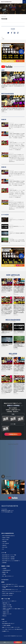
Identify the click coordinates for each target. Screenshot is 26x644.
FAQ (3, 552)
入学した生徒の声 (5, 546)
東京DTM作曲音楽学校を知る (8, 536)
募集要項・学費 (5, 575)
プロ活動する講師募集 (6, 628)
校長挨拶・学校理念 (6, 540)
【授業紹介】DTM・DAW (7, 616)
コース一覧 (4, 555)
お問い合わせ (5, 624)
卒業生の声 (4, 548)
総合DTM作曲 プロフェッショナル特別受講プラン (11, 563)
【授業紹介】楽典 (5, 615)
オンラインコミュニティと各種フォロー (9, 604)
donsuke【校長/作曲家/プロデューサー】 (10, 587)
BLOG (7, 582)
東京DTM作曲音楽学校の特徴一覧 (8, 538)
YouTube (3, 582)
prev (3, 41)
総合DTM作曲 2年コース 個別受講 (8, 561)
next (6, 41)
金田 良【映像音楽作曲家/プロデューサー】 (10, 592)
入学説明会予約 (18, 642)
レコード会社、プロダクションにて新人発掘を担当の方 (12, 632)
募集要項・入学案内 (6, 569)
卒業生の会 (4, 618)
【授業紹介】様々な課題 (7, 608)
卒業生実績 (4, 544)
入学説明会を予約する (13, 437)
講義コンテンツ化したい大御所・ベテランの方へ (11, 630)
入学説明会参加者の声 (6, 573)
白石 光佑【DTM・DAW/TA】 (8, 598)
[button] (21, 73)
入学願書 (4, 577)
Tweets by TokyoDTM (13, 447)
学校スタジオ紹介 (5, 542)
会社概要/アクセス (6, 634)
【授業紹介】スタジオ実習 (7, 609)
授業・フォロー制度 (6, 601)
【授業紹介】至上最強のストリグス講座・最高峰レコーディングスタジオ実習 (13, 612)
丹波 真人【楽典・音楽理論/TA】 (8, 596)
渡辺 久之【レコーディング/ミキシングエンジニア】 (12, 594)
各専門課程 (4, 565)
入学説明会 (4, 571)
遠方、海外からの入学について (8, 579)
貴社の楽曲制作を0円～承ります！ (9, 626)
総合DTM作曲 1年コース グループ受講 (9, 558)
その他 (3, 622)
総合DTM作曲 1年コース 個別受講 (8, 560)
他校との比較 (5, 550)
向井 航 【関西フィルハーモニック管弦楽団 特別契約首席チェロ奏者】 (13, 590)
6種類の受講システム (6, 606)
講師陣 (3, 585)
